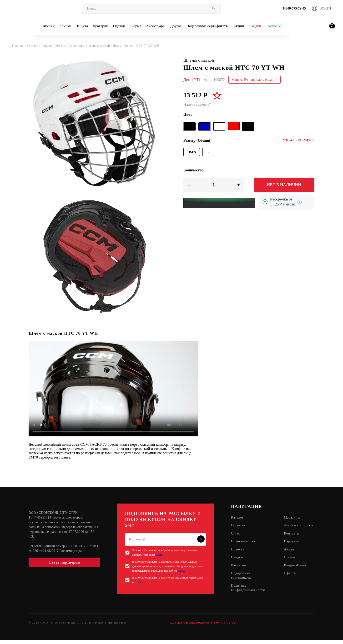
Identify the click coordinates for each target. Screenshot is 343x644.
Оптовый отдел (243, 547)
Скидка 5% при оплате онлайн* (255, 80)
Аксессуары (156, 26)
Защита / (48, 46)
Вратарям (100, 26)
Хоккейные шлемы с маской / (91, 46)
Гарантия (239, 526)
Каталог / (34, 46)
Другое (176, 26)
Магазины (293, 518)
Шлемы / (62, 46)
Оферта (291, 579)
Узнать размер (299, 140)
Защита (82, 26)
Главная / (19, 46)
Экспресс (273, 26)
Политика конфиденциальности (248, 594)
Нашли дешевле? (197, 104)
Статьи (290, 563)
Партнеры (293, 547)
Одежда (119, 26)
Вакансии (239, 571)
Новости (238, 555)
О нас (236, 538)
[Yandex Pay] (219, 203)
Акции (239, 26)
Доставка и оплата (294, 528)
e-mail (139, 582)
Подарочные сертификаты (207, 26)
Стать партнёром (64, 562)
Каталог (237, 518)
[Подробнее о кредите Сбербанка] (300, 202)
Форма (136, 26)
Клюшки (48, 26)
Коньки (65, 26)
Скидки (255, 26)
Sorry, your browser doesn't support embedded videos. (113, 389)
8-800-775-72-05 (294, 8)
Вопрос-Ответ (296, 571)
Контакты (293, 538)
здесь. (160, 555)
